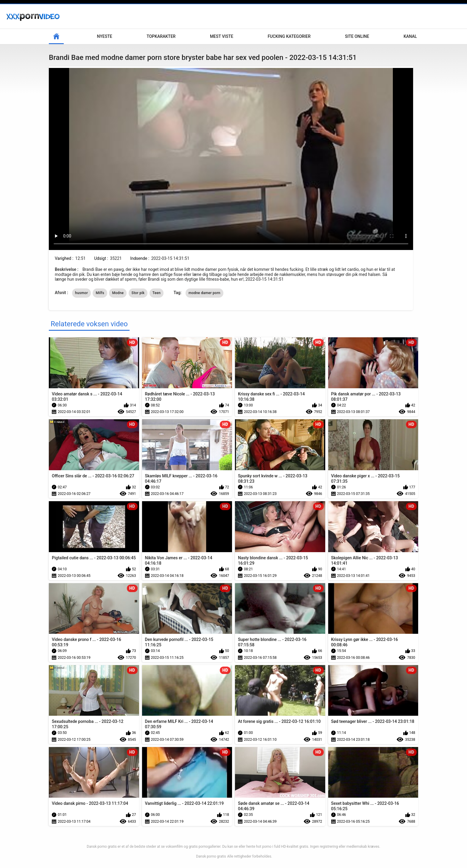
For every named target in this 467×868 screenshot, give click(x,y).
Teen (157, 293)
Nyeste (105, 36)
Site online (357, 36)
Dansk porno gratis (211, 856)
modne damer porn (204, 293)
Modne (118, 293)
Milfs (100, 293)
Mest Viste (222, 36)
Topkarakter (161, 36)
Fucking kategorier (289, 36)
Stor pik (138, 293)
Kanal (410, 36)
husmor (81, 293)
